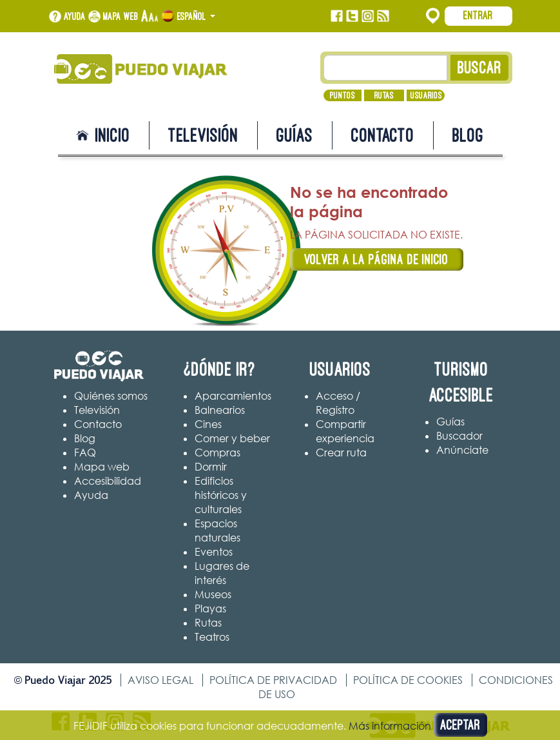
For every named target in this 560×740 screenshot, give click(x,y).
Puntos (343, 95)
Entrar (478, 15)
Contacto (383, 135)
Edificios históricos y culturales (221, 495)
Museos (213, 594)
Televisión (203, 135)
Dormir (211, 467)
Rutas (384, 95)
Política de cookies (408, 680)
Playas (210, 609)
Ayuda (75, 16)
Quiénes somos (111, 396)
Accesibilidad (108, 481)
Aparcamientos (233, 396)
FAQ (85, 453)
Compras (217, 453)
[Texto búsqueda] (385, 68)
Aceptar (460, 725)
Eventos (214, 552)
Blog (468, 135)
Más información (390, 726)
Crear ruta (341, 453)
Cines (208, 424)
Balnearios (220, 410)
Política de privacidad (273, 680)
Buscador (459, 436)
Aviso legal (160, 680)
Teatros (212, 637)
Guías (295, 135)
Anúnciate (462, 450)
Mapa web (121, 16)
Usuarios (426, 95)
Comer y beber (232, 438)
